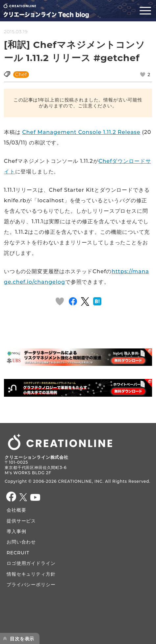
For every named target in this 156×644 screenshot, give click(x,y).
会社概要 (16, 510)
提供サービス (21, 521)
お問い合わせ (21, 542)
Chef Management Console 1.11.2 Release (81, 132)
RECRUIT (18, 553)
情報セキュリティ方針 (31, 574)
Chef (21, 75)
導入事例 (16, 531)
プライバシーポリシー (31, 585)
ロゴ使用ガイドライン (31, 563)
